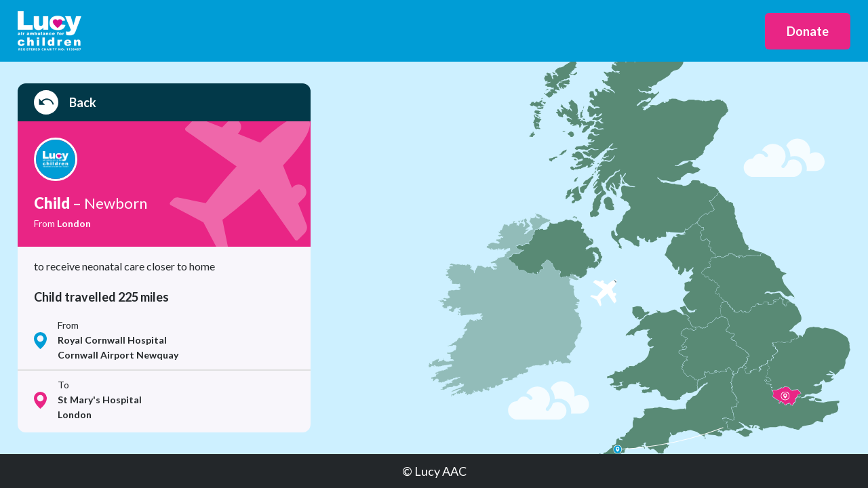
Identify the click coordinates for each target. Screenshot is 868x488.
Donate (808, 31)
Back (65, 102)
